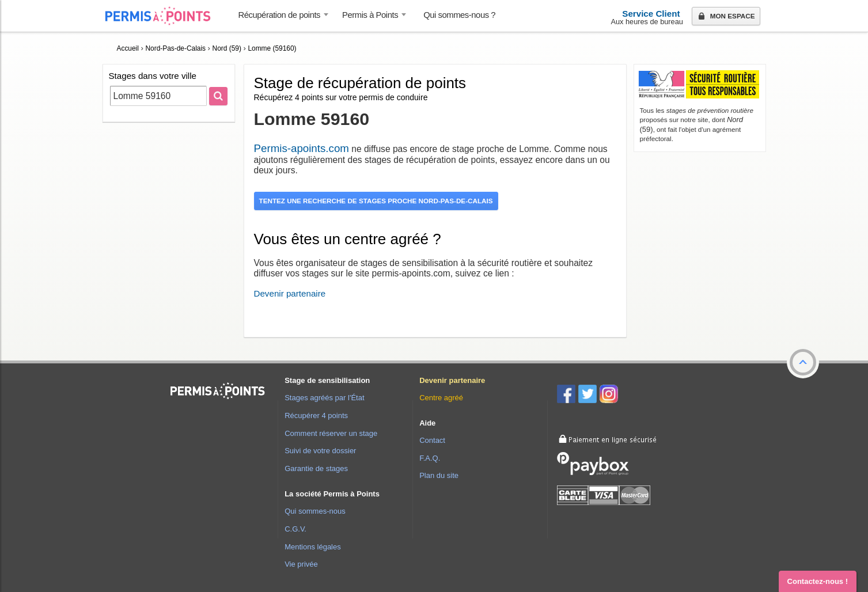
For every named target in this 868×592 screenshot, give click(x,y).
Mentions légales (313, 547)
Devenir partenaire (290, 293)
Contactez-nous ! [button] (818, 581)
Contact (432, 440)
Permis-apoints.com (302, 148)
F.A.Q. (430, 458)
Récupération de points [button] (280, 15)
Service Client (651, 14)
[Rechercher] (218, 96)
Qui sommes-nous (315, 511)
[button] (803, 362)
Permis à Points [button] (370, 15)
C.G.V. (295, 529)
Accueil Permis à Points (164, 16)
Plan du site (439, 475)
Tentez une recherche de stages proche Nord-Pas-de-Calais (376, 201)
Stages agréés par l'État (324, 398)
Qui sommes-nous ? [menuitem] (459, 15)
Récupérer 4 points (316, 415)
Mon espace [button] (725, 17)
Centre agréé (441, 398)
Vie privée (301, 564)
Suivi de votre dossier (320, 451)
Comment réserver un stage (331, 433)
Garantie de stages (316, 468)
